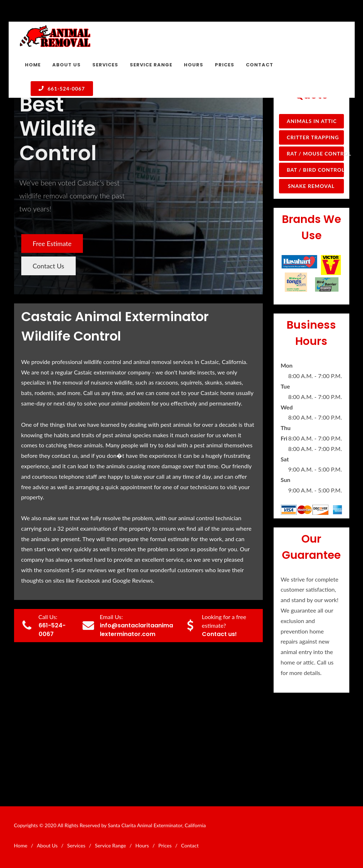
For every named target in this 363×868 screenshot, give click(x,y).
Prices (165, 845)
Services (76, 845)
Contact (190, 845)
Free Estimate (52, 244)
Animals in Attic (312, 121)
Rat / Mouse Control (315, 154)
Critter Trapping (313, 137)
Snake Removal (311, 186)
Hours (142, 845)
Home (21, 845)
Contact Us (49, 266)
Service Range (110, 845)
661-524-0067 (62, 88)
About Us (47, 845)
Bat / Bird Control (315, 170)
